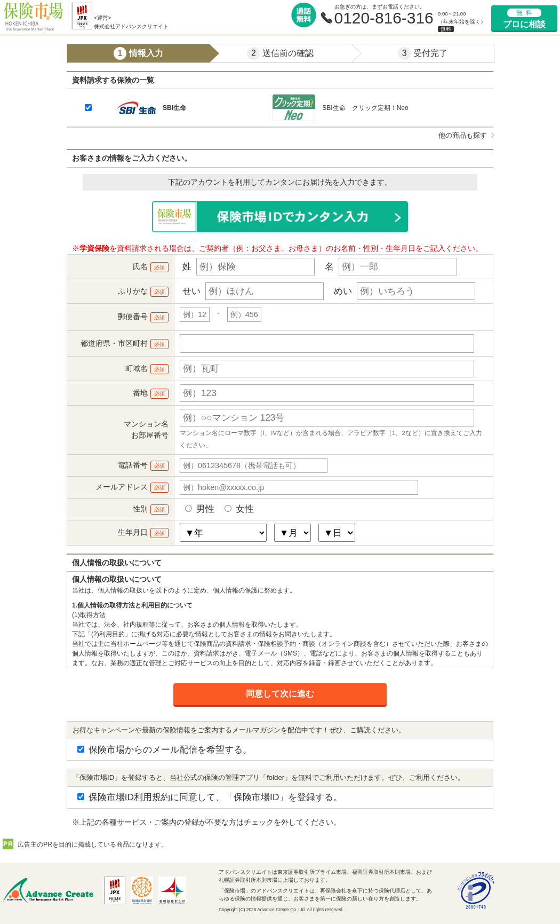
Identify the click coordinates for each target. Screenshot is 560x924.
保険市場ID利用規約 (129, 797)
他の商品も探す (463, 135)
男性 (200, 509)
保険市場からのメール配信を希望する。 (165, 749)
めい (343, 291)
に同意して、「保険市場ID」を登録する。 (210, 797)
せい (191, 291)
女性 (239, 509)
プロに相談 (524, 19)
